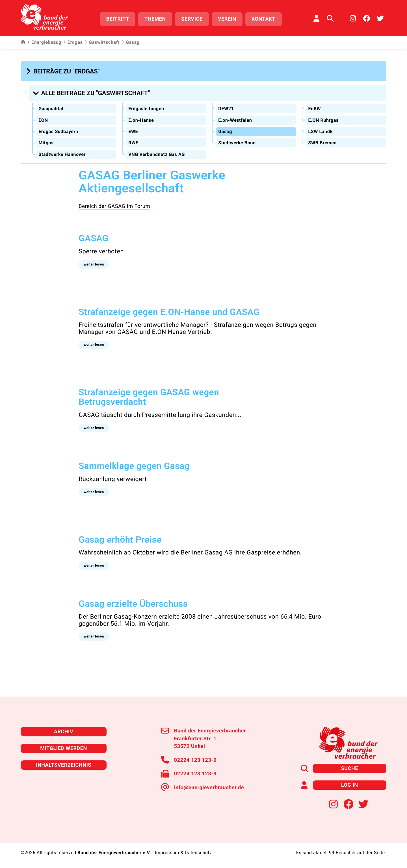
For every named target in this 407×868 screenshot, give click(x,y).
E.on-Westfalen (235, 120)
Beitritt (118, 19)
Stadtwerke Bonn (237, 143)
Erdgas (73, 42)
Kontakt (264, 19)
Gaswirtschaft (102, 42)
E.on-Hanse (141, 120)
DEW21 (226, 108)
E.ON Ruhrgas (323, 120)
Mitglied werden (63, 748)
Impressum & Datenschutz (183, 853)
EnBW (314, 108)
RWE (133, 143)
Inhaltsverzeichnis (64, 765)
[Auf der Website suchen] (330, 18)
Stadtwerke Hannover (62, 154)
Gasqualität (51, 108)
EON (43, 120)
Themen (155, 19)
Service (192, 19)
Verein (227, 19)
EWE (133, 131)
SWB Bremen (322, 143)
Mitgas (46, 143)
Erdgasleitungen (146, 108)
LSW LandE (320, 131)
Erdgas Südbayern (58, 131)
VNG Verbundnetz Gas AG (157, 154)
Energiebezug (44, 42)
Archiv (64, 731)
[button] (64, 71)
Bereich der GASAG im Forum (114, 206)
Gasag (225, 131)
